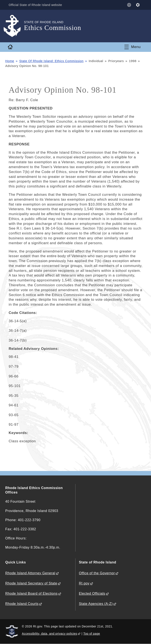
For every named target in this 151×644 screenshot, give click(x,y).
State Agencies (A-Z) (96, 604)
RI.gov (84, 583)
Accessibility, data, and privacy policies (50, 634)
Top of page (92, 634)
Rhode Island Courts (22, 604)
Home (10, 61)
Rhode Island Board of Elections (31, 594)
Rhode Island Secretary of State (31, 583)
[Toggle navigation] (133, 47)
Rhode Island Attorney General (30, 573)
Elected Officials (92, 594)
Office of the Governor (97, 573)
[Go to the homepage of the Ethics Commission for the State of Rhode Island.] (15, 26)
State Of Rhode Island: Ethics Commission (51, 61)
